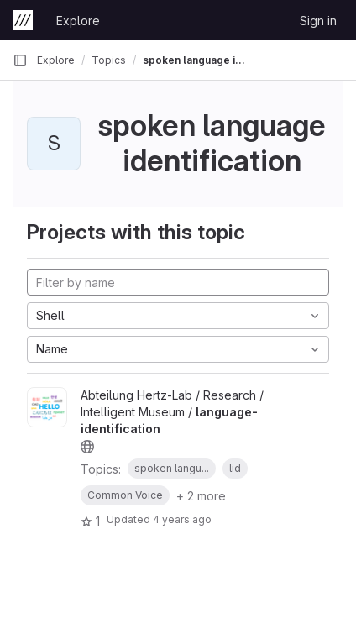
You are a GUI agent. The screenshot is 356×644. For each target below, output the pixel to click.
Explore (78, 21)
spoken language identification (196, 60)
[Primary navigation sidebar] (20, 60)
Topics (109, 60)
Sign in (318, 21)
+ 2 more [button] (201, 496)
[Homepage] (23, 20)
